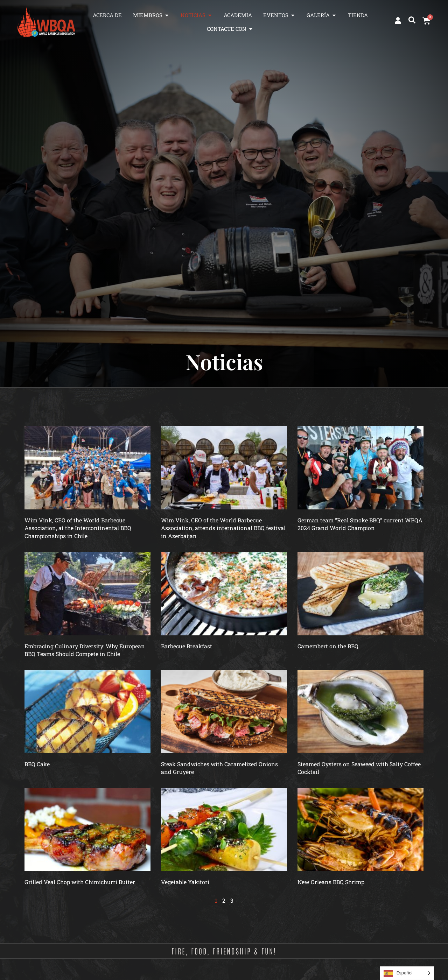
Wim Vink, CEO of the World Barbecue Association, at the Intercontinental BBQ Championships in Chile (78, 528)
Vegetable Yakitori (185, 882)
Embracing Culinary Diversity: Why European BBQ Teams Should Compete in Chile (85, 650)
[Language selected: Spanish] (407, 973)
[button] (412, 20)
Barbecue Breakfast (187, 646)
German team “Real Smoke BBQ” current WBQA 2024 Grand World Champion (360, 524)
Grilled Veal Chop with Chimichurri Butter (80, 882)
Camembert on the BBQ (328, 646)
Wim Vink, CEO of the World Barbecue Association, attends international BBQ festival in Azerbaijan (223, 528)
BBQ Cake (37, 764)
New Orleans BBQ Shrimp (331, 882)
